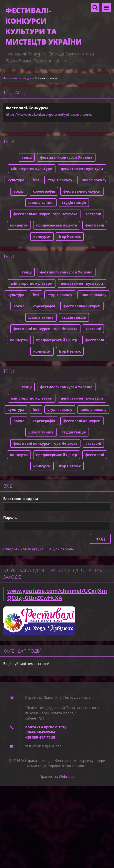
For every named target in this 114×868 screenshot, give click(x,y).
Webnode (67, 776)
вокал (19, 191)
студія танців (74, 203)
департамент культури (82, 169)
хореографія (44, 191)
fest (36, 180)
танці (27, 157)
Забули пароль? (61, 549)
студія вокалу (60, 180)
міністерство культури (32, 169)
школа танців (41, 203)
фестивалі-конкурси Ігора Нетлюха (45, 214)
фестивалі (95, 225)
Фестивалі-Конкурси (18, 78)
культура (16, 180)
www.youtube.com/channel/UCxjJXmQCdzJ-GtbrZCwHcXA (57, 594)
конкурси (42, 237)
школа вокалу (93, 180)
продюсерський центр (57, 225)
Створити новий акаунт (23, 549)
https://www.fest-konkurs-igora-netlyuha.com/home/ (49, 114)
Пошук (95, 8)
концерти (19, 225)
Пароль (10, 518)
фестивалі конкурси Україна (66, 157)
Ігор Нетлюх (70, 237)
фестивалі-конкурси (82, 191)
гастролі (93, 214)
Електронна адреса (21, 499)
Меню (106, 8)
